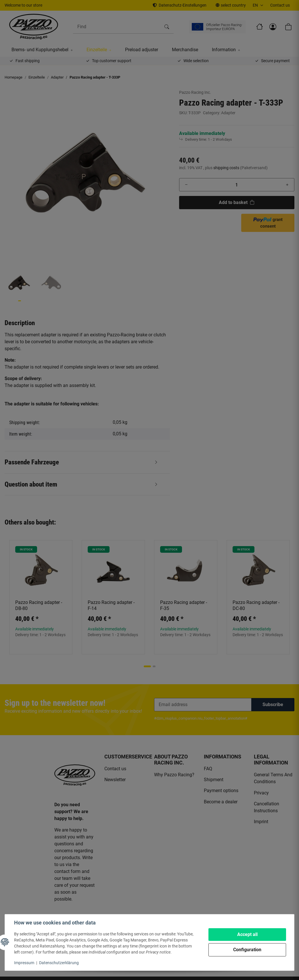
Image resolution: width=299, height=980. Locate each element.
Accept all (247, 934)
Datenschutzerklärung (59, 963)
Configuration (247, 950)
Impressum (24, 963)
